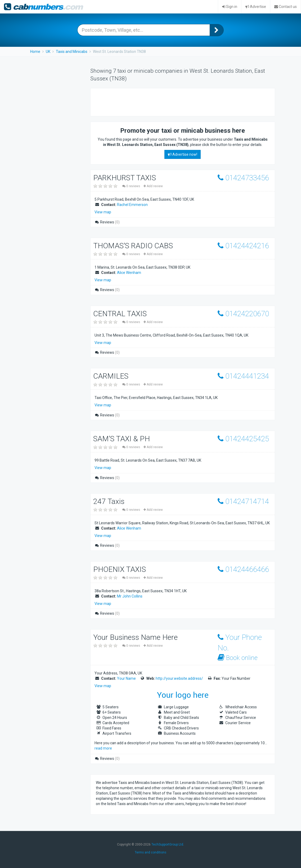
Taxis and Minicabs (72, 52)
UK (48, 52)
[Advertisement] (158, 102)
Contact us (286, 7)
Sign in (230, 7)
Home (35, 52)
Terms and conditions (150, 852)
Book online (238, 658)
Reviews (107, 222)
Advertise (256, 7)
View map (103, 212)
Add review (153, 186)
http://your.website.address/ (179, 678)
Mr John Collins (130, 596)
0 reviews (132, 186)
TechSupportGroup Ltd (167, 844)
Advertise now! (183, 154)
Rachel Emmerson (132, 205)
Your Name (126, 678)
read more (103, 748)
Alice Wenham (129, 273)
